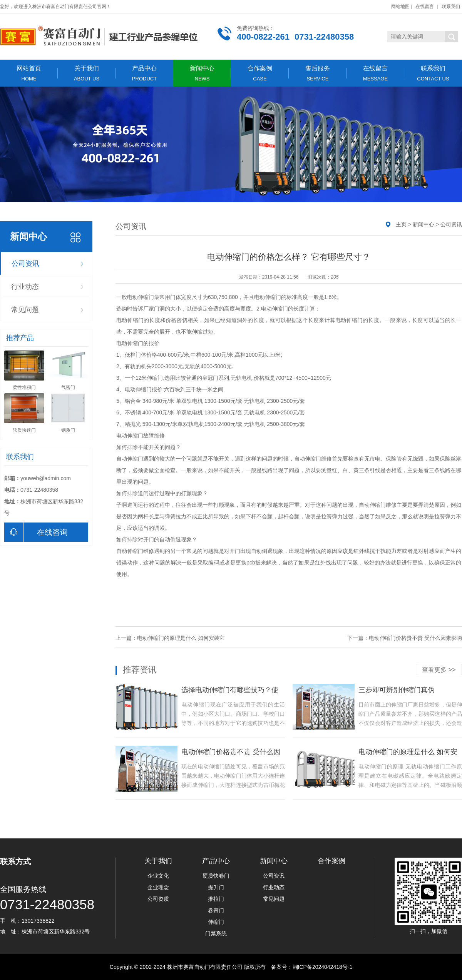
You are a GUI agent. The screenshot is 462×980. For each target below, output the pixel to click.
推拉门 (216, 899)
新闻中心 (202, 73)
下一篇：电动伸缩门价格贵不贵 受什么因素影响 (405, 638)
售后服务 (318, 73)
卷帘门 (216, 910)
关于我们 (87, 73)
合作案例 (260, 73)
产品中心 (144, 73)
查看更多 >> (439, 670)
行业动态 (25, 287)
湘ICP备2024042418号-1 (323, 967)
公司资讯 (25, 264)
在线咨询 (36, 532)
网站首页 (29, 73)
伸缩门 (216, 922)
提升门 (216, 887)
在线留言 (425, 7)
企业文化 (158, 876)
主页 (401, 224)
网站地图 (400, 7)
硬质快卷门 (216, 876)
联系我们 (451, 7)
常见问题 (25, 310)
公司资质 (158, 899)
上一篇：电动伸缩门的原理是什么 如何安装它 (170, 638)
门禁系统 (216, 933)
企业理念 (158, 887)
